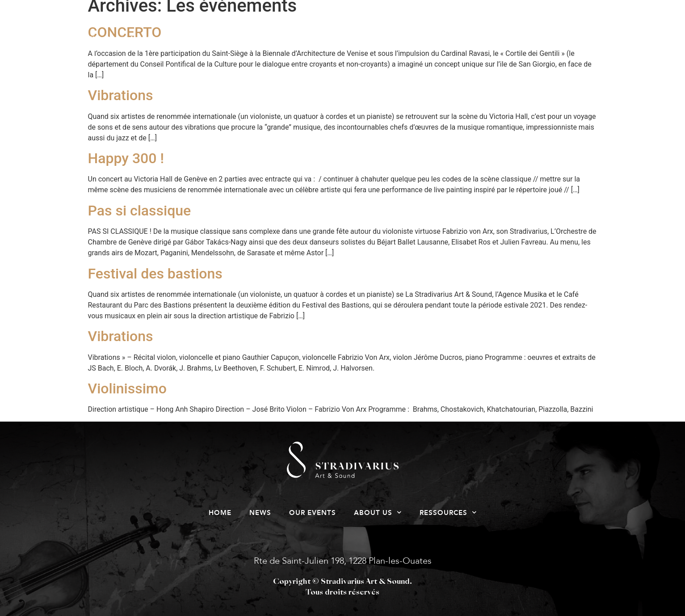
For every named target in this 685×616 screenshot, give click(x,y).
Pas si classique (140, 211)
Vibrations (121, 95)
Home (195, 42)
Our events (324, 42)
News (253, 42)
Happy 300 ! (126, 158)
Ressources (496, 42)
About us (407, 42)
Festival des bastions (155, 274)
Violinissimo (127, 388)
